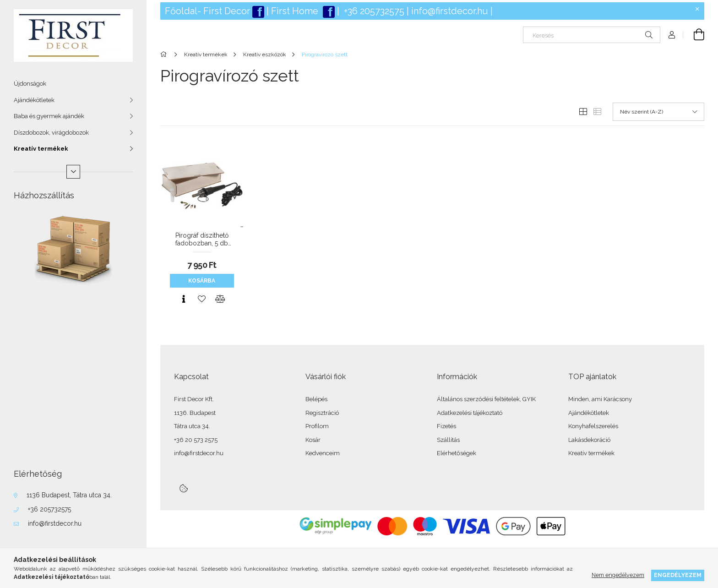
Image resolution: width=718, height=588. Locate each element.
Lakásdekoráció (589, 440)
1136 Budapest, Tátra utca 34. (69, 495)
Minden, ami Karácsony (600, 399)
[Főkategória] (165, 54)
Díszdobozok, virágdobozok (51, 133)
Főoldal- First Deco (206, 11)
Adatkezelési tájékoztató (470, 413)
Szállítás (448, 440)
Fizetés (446, 426)
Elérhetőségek (457, 453)
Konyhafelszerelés (593, 426)
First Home (296, 11)
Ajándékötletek (34, 100)
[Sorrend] (658, 112)
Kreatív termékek (41, 149)
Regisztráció (322, 413)
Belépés (316, 399)
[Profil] (672, 35)
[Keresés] (592, 35)
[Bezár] (697, 9)
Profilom (317, 426)
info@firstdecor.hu (55, 523)
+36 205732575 (49, 509)
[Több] (73, 172)
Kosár (313, 440)
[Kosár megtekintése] (694, 35)
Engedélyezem (678, 575)
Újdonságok (30, 84)
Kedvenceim (323, 453)
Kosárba (202, 281)
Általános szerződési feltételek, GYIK (486, 399)
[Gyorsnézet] (184, 299)
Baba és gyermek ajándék (49, 116)
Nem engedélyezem (618, 575)
